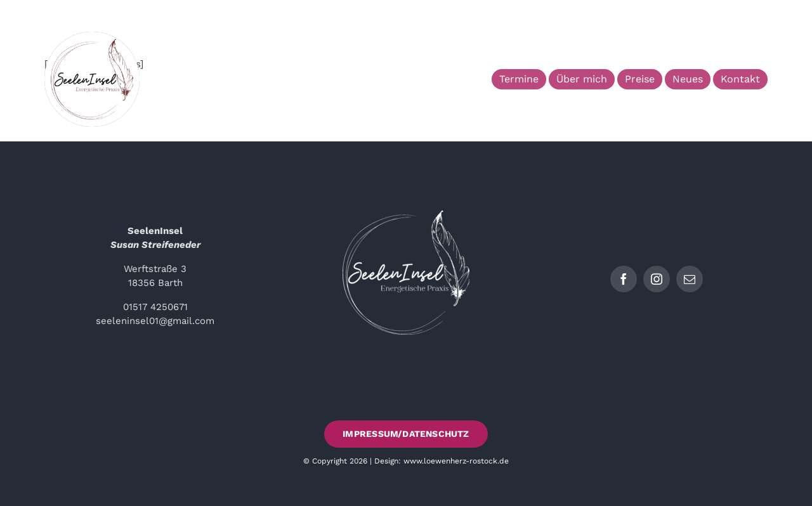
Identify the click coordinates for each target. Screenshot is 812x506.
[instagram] (657, 279)
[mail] (690, 279)
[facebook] (624, 279)
